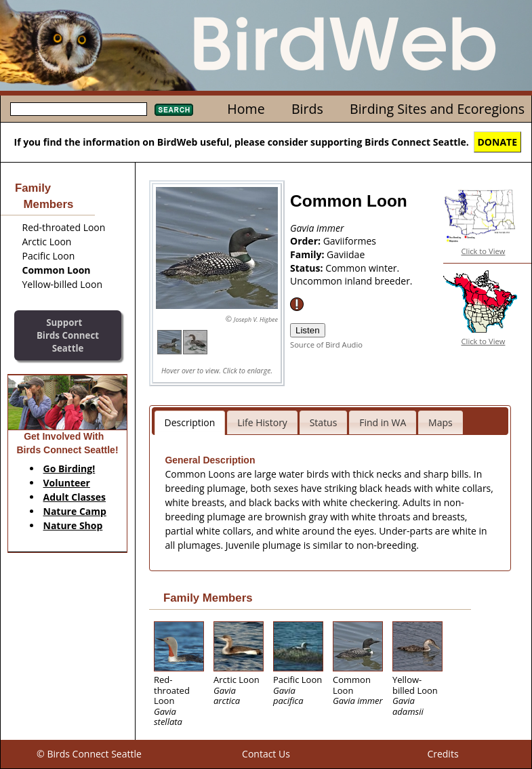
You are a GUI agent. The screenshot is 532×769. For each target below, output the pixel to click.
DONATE (498, 142)
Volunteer (67, 483)
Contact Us (266, 754)
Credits (443, 754)
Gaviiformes (350, 241)
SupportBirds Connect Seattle (68, 335)
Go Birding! (69, 469)
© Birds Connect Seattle (89, 754)
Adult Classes (75, 497)
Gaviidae (346, 254)
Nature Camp (75, 511)
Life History (262, 422)
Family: (308, 254)
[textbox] (79, 109)
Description (190, 422)
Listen (308, 330)
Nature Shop (73, 525)
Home (246, 109)
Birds (307, 109)
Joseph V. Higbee (256, 319)
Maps (441, 422)
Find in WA (383, 422)
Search (174, 110)
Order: (307, 241)
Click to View (484, 251)
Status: (308, 268)
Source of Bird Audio (326, 345)
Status (324, 422)
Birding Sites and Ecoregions (437, 109)
